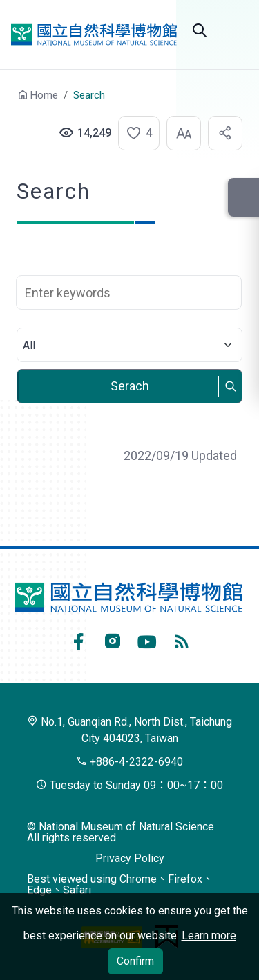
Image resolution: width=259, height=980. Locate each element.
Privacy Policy (130, 858)
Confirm (135, 961)
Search (200, 30)
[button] (135, 133)
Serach (130, 386)
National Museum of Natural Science (94, 34)
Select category (129, 328)
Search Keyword (129, 268)
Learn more (209, 936)
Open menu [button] (234, 30)
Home (44, 95)
